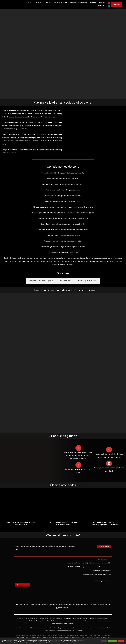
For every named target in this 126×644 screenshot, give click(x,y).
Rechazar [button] (121, 641)
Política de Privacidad (81, 564)
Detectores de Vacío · (103, 615)
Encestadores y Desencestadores (72, 617)
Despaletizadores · (21, 617)
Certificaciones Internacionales (102, 569)
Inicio (30, 3)
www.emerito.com (88, 571)
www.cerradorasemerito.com (103, 571)
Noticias (93, 3)
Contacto (102, 3)
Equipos (47, 3)
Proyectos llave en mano (79, 3)
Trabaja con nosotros (105, 567)
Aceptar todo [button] (112, 641)
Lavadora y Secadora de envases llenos (93, 617)
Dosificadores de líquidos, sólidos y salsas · (38, 617)
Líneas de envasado (60, 3)
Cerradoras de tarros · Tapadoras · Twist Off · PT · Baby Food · (80, 615)
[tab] (42, 283)
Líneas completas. (69, 619)
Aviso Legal (70, 564)
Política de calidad (106, 564)
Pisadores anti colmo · (57, 617)
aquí (59, 640)
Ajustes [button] (104, 641)
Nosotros (38, 3)
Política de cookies (94, 564)
